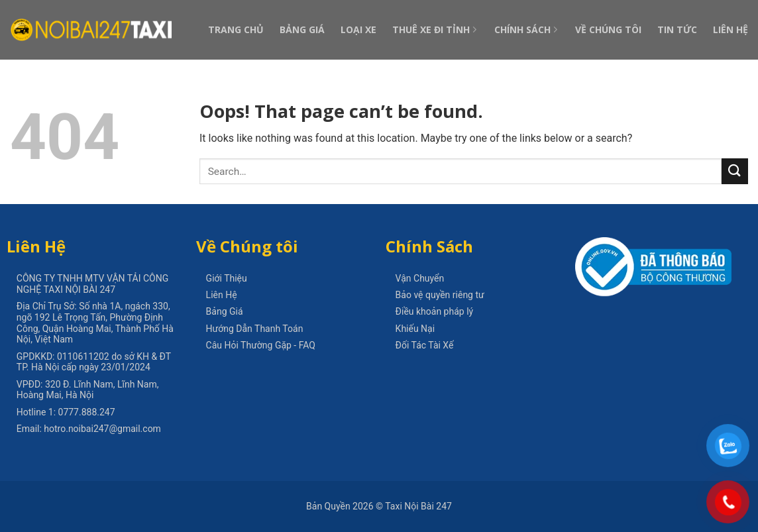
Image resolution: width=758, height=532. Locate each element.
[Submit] (735, 171)
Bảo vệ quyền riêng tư (440, 295)
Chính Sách (527, 29)
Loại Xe (358, 29)
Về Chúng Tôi (608, 29)
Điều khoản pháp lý (435, 311)
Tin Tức (677, 29)
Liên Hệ (731, 29)
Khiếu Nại (415, 329)
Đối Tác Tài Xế (425, 345)
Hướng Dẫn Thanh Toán (255, 329)
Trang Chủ (236, 29)
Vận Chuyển (420, 278)
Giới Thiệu (227, 278)
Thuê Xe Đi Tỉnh (435, 29)
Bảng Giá (302, 29)
